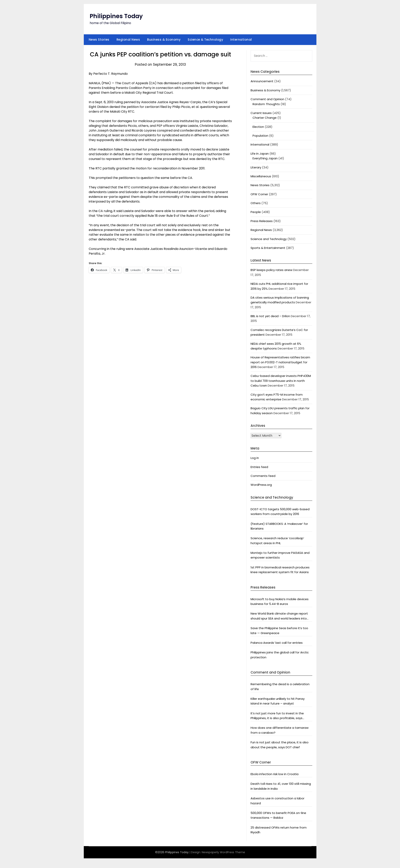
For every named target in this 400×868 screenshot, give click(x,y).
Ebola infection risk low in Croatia (275, 774)
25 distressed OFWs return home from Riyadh (279, 830)
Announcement (262, 81)
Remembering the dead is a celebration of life (280, 686)
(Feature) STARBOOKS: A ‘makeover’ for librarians (279, 526)
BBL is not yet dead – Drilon (270, 316)
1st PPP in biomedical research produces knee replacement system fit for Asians (280, 570)
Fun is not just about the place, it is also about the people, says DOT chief (280, 745)
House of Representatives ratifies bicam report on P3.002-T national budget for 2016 (280, 362)
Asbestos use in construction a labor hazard (277, 801)
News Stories (99, 40)
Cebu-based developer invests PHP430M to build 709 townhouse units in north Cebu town (281, 381)
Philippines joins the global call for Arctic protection (280, 655)
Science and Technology (269, 239)
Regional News (128, 40)
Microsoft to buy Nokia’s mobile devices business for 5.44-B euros (280, 601)
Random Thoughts (266, 104)
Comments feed (263, 476)
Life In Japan (260, 154)
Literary (256, 167)
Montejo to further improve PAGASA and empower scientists (280, 555)
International (241, 40)
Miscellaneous (261, 176)
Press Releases (262, 221)
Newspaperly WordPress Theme (223, 852)
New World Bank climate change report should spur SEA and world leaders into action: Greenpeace (279, 616)
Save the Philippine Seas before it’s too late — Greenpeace (279, 630)
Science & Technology (205, 40)
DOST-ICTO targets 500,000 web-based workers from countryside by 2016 (280, 512)
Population (260, 136)
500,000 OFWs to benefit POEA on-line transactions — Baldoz (278, 815)
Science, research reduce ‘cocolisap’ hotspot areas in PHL (277, 541)
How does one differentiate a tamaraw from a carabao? (280, 730)
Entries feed (259, 467)
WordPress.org (261, 485)
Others (256, 203)
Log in (255, 458)
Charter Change (265, 118)
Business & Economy (164, 40)
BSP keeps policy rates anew (271, 270)
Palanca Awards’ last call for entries (277, 643)
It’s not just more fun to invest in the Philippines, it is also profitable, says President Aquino (277, 716)
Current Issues (261, 113)
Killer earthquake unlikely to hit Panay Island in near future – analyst (278, 701)
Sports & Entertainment (268, 248)
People (256, 212)
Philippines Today (116, 16)
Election (258, 127)
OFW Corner (259, 194)
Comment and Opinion (267, 99)
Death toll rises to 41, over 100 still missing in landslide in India (281, 786)
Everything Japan (265, 158)
